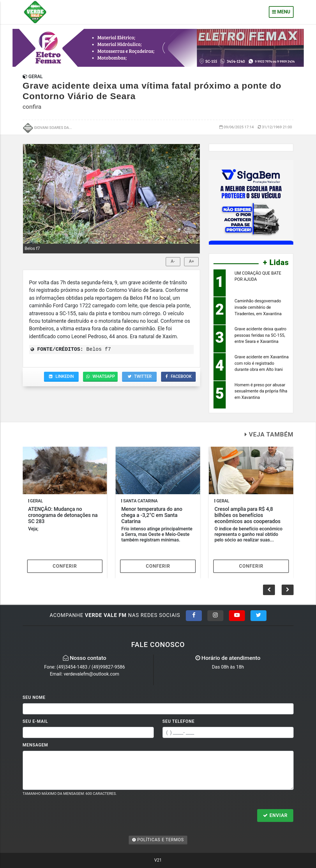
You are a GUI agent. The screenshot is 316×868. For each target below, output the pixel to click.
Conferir (65, 566)
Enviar (275, 815)
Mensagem (36, 745)
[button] (288, 590)
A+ (192, 261)
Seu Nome (34, 698)
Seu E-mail (36, 721)
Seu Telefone (179, 721)
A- (173, 261)
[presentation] (67, 816)
